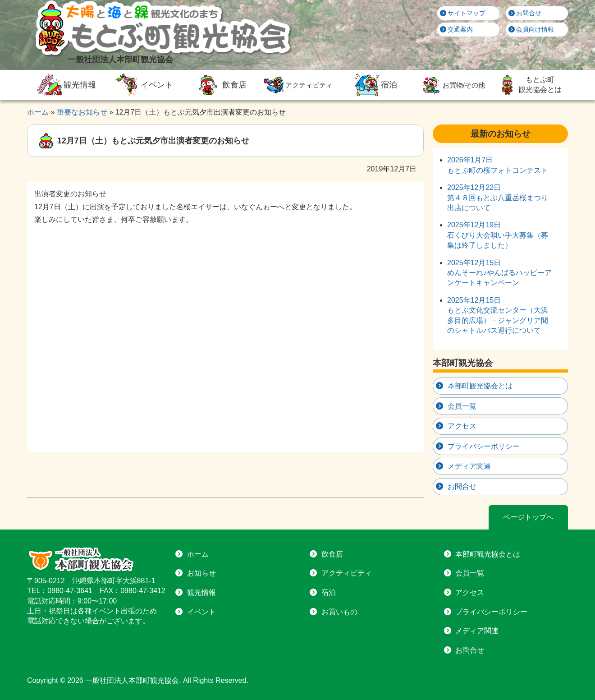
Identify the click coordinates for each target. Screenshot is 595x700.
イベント (143, 85)
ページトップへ (528, 517)
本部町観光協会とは (480, 386)
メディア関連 (469, 466)
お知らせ (201, 573)
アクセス (462, 426)
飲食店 (220, 85)
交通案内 (457, 29)
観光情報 (65, 85)
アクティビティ (297, 85)
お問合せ (525, 13)
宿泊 (375, 85)
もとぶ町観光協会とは (529, 85)
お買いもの (339, 612)
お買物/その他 (452, 85)
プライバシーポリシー (484, 446)
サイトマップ (463, 13)
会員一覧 (462, 406)
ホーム (198, 554)
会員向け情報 (531, 29)
